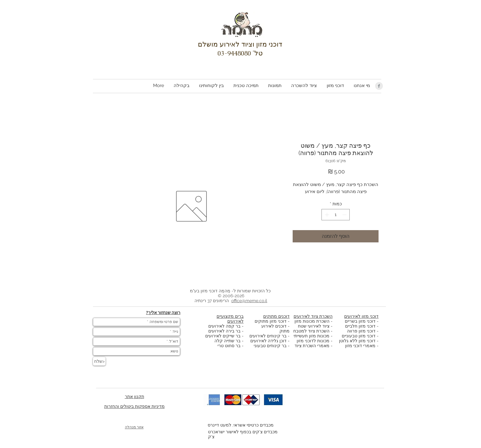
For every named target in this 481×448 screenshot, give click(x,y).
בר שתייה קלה (228, 341)
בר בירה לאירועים (224, 331)
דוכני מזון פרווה (361, 331)
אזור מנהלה (134, 427)
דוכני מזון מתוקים (271, 321)
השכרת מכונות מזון (312, 321)
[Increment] (326, 215)
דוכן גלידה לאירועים (268, 341)
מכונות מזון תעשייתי (312, 336)
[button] (335, 86)
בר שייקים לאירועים (223, 336)
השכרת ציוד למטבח (311, 331)
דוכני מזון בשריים (360, 321)
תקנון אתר (135, 397)
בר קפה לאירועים (224, 326)
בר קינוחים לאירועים (268, 336)
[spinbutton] (336, 215)
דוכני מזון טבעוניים (359, 336)
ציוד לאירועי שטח (314, 326)
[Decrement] (345, 215)
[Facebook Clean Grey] (379, 86)
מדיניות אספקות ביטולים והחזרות (135, 406)
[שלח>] (99, 361)
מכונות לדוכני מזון (313, 341)
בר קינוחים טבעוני (270, 346)
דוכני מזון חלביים (360, 326)
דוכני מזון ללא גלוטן (357, 341)
